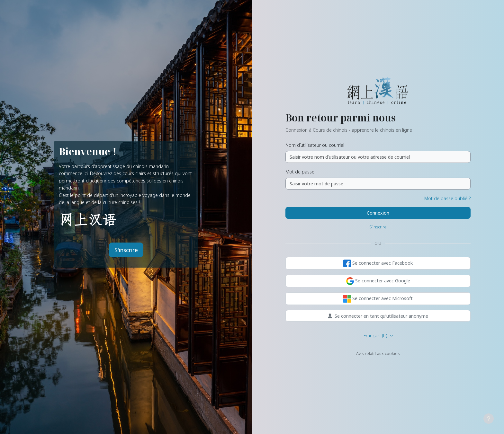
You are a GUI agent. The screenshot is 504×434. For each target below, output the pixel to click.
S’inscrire (378, 227)
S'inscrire (126, 250)
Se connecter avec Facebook (378, 263)
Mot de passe (300, 172)
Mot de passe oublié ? (447, 198)
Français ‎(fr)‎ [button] (376, 335)
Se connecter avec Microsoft (378, 299)
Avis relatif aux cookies (378, 353)
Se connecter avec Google (378, 281)
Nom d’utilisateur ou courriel (315, 145)
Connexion (378, 213)
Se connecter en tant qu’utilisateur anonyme (378, 316)
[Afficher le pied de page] (489, 419)
